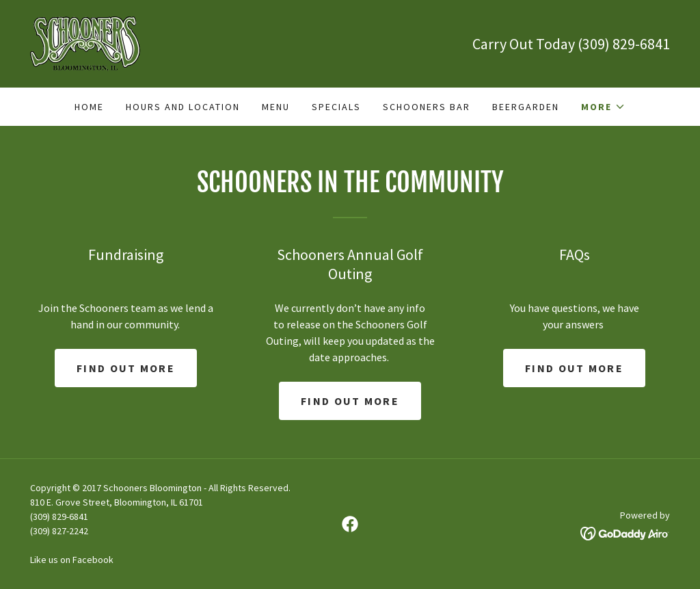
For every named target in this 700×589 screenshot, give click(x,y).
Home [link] (89, 107)
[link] (85, 42)
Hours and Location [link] (183, 107)
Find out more (126, 368)
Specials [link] (336, 107)
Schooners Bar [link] (427, 107)
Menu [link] (276, 107)
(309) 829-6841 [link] (624, 44)
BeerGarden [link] (526, 107)
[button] (603, 107)
